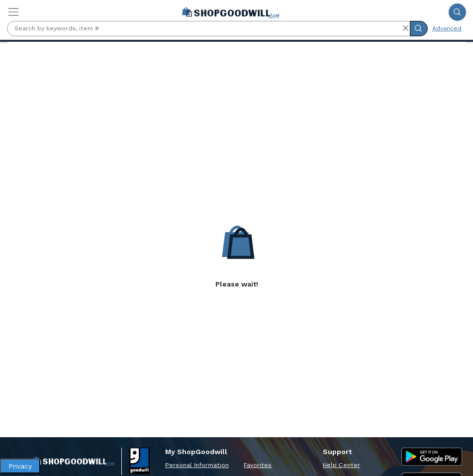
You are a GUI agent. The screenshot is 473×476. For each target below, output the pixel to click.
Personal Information (197, 465)
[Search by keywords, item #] (209, 29)
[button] (405, 28)
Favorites (258, 465)
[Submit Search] (457, 12)
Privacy (20, 466)
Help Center (341, 465)
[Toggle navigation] (13, 12)
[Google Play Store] (431, 457)
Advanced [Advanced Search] (447, 28)
